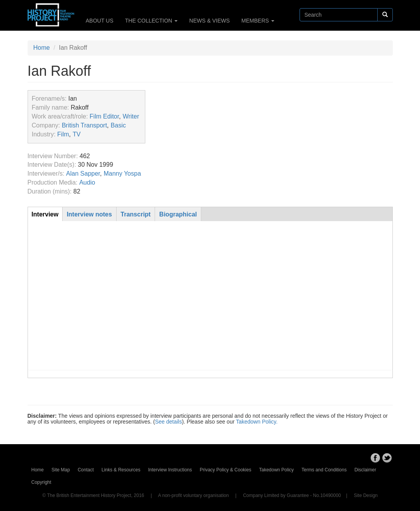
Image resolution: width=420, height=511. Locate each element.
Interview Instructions (170, 470)
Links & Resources (121, 470)
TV (77, 134)
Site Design (366, 495)
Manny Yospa (122, 174)
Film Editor (105, 116)
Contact (86, 470)
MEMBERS (258, 21)
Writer (131, 116)
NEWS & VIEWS (209, 21)
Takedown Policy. (257, 422)
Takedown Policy (276, 470)
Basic (118, 125)
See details (168, 422)
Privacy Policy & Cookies (226, 470)
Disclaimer (365, 470)
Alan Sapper (83, 174)
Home (42, 48)
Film (63, 134)
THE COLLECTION (151, 21)
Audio (87, 182)
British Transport (84, 125)
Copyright (41, 482)
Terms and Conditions (324, 470)
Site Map (61, 470)
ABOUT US (100, 21)
